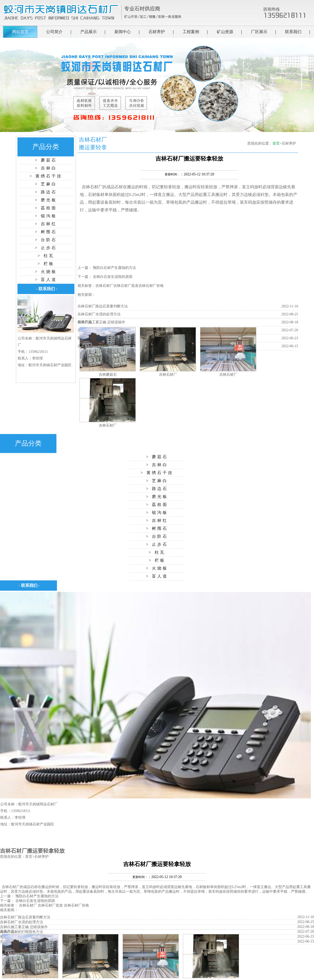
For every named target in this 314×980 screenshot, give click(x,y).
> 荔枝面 (46, 208)
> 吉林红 (46, 224)
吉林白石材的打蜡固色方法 (22, 932)
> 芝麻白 (46, 184)
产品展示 (89, 32)
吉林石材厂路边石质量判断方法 (103, 306)
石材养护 (157, 32)
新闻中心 (123, 32)
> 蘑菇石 (46, 160)
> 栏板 (46, 264)
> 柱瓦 (46, 256)
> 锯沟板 (46, 216)
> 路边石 (46, 192)
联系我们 (293, 32)
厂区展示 (259, 32)
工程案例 (191, 32)
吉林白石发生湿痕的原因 (113, 277)
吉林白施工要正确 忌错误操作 (101, 322)
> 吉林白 (46, 168)
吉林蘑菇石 (108, 375)
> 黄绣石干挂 (46, 176)
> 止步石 (46, 248)
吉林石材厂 (92, 187)
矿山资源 (225, 32)
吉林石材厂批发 (126, 286)
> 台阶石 (46, 240)
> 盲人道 (46, 280)
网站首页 (20, 32)
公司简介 (54, 32)
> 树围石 (46, 232)
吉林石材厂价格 (151, 286)
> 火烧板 (46, 272)
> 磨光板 (46, 200)
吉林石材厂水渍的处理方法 (99, 314)
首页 (276, 143)
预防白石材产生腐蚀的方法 (114, 268)
